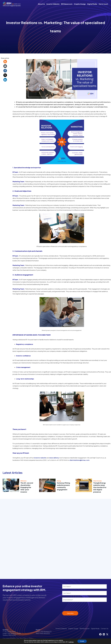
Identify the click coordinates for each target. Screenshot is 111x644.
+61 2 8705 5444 (10, 632)
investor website (40, 458)
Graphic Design (80, 4)
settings (72, 642)
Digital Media (92, 4)
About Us (41, 4)
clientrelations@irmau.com (79, 460)
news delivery (54, 458)
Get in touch (103, 4)
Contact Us (105, 629)
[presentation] (73, 607)
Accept (83, 641)
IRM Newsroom (67, 4)
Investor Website (53, 4)
